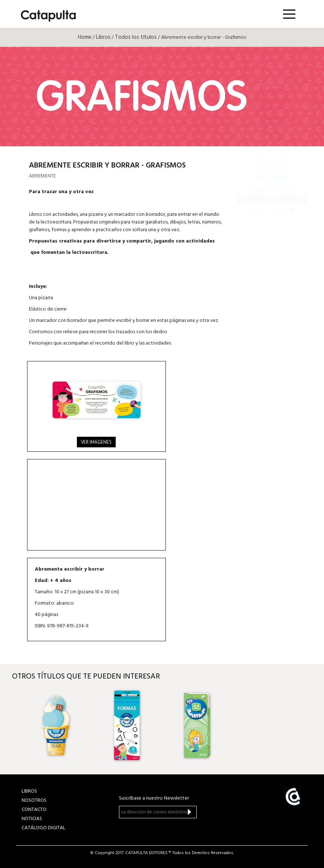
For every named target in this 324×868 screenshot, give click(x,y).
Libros (103, 37)
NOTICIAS (32, 819)
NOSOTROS (34, 801)
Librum (272, 200)
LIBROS (29, 791)
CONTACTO (34, 810)
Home (85, 37)
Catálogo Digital (43, 828)
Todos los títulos (136, 37)
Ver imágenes (96, 442)
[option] (57, 725)
